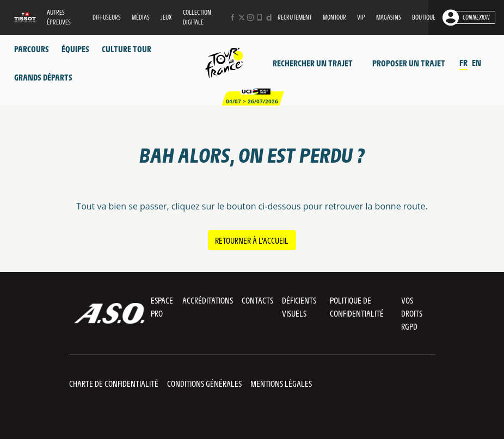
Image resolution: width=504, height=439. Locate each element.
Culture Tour (127, 49)
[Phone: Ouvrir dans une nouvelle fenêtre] (260, 17)
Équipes (75, 49)
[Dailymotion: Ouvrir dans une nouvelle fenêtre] (269, 17)
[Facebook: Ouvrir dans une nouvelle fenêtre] (232, 17)
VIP (361, 17)
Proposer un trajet (409, 63)
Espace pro (162, 307)
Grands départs (43, 77)
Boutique (424, 17)
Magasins (389, 17)
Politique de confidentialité (357, 307)
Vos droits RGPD (412, 313)
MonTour (334, 17)
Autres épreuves (59, 17)
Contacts (257, 300)
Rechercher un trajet (313, 63)
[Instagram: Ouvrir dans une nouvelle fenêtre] (250, 17)
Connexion (476, 17)
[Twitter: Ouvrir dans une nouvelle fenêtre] (242, 17)
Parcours (32, 49)
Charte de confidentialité (114, 383)
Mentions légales (281, 383)
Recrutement (295, 17)
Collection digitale (197, 17)
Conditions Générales (204, 383)
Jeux (166, 17)
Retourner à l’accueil (252, 240)
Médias (141, 17)
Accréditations (208, 300)
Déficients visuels (299, 307)
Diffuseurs (107, 17)
